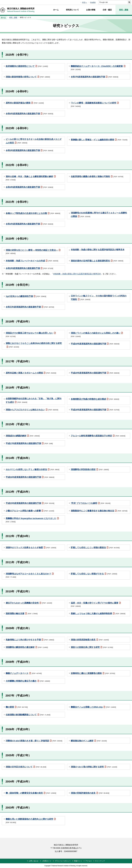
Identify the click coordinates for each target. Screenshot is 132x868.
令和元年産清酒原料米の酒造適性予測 (30, 307)
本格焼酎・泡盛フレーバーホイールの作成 (32, 261)
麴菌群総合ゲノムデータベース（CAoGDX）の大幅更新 (98, 68)
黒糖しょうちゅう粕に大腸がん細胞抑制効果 (98, 613)
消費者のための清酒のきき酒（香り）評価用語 (34, 741)
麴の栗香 (17, 707)
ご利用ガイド (47, 861)
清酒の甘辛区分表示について (26, 767)
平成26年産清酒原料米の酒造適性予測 (30, 477)
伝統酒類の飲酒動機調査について (28, 715)
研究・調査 (124, 10)
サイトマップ (100, 861)
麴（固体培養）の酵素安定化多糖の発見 (31, 793)
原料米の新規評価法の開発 (25, 103)
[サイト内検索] (113, 2)
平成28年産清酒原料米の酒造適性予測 (95, 410)
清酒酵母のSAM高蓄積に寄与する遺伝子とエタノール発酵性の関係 (99, 215)
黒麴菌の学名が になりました (32, 520)
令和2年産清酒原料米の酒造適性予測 (29, 268)
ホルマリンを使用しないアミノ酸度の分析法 (33, 469)
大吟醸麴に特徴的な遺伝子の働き (28, 681)
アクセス (89, 861)
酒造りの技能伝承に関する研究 (92, 647)
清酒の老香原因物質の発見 (90, 640)
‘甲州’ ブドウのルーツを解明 (91, 503)
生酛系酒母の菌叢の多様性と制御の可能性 (97, 176)
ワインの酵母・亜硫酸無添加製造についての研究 (95, 104)
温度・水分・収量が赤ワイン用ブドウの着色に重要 (96, 604)
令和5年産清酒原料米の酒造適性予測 (29, 150)
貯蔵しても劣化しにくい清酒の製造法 (95, 547)
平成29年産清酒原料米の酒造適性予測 (95, 373)
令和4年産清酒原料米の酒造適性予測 (29, 187)
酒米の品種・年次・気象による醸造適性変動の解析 (31, 178)
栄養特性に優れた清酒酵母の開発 (93, 673)
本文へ (85, 2)
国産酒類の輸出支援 (22, 613)
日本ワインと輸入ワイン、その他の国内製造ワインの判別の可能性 (99, 298)
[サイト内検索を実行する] (129, 2)
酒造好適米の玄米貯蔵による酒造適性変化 (97, 261)
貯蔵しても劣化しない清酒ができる (94, 574)
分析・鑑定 (107, 10)
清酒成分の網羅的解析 (23, 436)
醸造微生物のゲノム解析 (89, 741)
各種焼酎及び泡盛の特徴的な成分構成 (95, 399)
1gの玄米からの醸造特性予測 (26, 296)
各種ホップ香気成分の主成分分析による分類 (33, 213)
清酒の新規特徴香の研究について (28, 77)
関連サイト (78, 861)
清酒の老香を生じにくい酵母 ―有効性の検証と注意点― (33, 251)
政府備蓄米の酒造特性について (27, 66)
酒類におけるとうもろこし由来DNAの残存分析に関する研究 (34, 345)
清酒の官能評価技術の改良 (90, 793)
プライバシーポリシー (63, 861)
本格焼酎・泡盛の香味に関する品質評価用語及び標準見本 (98, 250)
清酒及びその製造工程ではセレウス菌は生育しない (31, 334)
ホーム (56, 10)
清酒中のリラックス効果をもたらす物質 (31, 547)
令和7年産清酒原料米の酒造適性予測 (95, 77)
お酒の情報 (91, 10)
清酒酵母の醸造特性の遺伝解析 (27, 647)
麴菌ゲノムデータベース (24, 673)
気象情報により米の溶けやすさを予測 (30, 640)
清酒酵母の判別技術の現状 (90, 469)
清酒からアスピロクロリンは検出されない (32, 410)
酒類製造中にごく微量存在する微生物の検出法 (99, 511)
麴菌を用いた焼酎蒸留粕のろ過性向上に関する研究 (31, 820)
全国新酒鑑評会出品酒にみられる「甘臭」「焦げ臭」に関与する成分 (34, 401)
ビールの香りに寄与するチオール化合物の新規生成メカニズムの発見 (34, 141)
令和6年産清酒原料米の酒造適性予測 (29, 114)
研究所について (72, 10)
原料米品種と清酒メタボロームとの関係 (31, 373)
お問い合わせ (34, 861)
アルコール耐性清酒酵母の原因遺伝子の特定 (98, 436)
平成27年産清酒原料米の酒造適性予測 (29, 443)
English (93, 2)
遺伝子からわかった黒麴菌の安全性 (29, 603)
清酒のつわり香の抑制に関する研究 (94, 767)
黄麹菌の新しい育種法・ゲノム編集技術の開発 (99, 140)
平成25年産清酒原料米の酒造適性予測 (30, 503)
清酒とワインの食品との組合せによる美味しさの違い (97, 334)
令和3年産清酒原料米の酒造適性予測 (29, 224)
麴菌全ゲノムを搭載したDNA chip (93, 707)
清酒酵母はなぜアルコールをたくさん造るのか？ (30, 575)
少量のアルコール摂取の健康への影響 (30, 511)
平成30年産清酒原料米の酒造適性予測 (95, 344)
